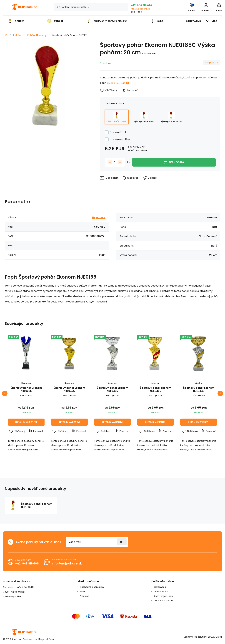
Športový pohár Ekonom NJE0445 (199, 389)
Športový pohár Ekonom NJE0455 (156, 389)
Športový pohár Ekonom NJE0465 (112, 389)
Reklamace (160, 587)
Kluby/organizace (163, 596)
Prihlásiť (122, 542)
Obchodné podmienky (92, 587)
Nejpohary (212, 63)
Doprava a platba (163, 601)
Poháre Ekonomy (37, 35)
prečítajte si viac (116, 83)
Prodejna (84, 596)
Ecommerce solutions (196, 637)
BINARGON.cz (215, 637)
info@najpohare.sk (140, 9)
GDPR (83, 592)
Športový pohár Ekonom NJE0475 (69, 389)
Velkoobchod (161, 592)
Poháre (17, 35)
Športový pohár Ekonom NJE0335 (26, 389)
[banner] (25, 8)
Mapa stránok (47, 639)
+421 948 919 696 (141, 5)
